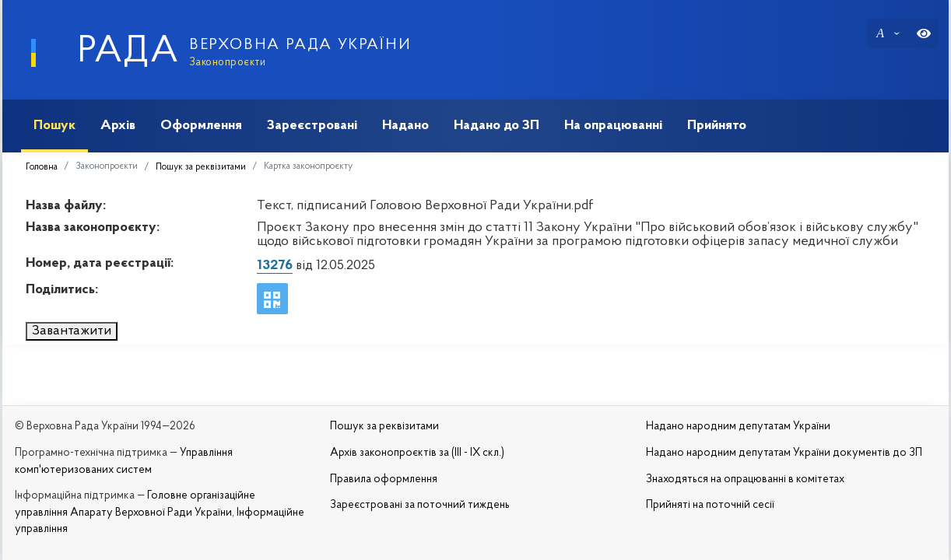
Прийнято (717, 126)
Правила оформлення (384, 479)
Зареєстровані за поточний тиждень (420, 505)
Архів (118, 126)
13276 (275, 266)
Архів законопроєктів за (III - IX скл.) (417, 453)
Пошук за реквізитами (201, 167)
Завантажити (72, 331)
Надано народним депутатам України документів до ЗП (784, 453)
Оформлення (201, 126)
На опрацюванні (613, 126)
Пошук (54, 126)
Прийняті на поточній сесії (710, 505)
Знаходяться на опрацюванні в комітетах (745, 479)
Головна (42, 167)
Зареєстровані (312, 126)
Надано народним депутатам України (738, 427)
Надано (405, 126)
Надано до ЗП (497, 126)
